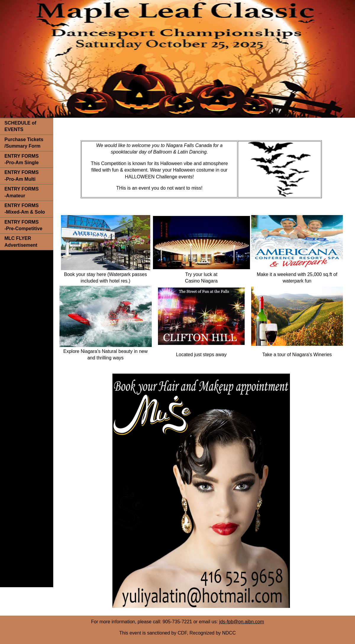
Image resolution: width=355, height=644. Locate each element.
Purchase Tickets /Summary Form (24, 143)
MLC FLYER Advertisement (21, 242)
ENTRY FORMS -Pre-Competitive (23, 225)
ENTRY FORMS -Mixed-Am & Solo (25, 209)
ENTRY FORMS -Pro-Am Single (22, 159)
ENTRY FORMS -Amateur (22, 192)
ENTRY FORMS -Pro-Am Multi (22, 176)
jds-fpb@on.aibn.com (242, 622)
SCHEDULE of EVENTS (20, 126)
